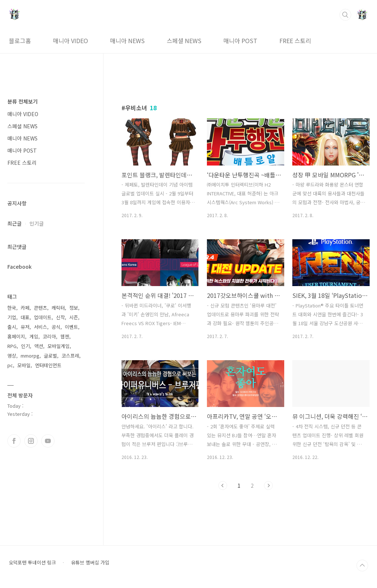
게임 (34, 336)
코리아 (49, 336)
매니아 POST (240, 41)
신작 (60, 317)
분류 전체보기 (22, 101)
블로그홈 (20, 41)
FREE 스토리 (295, 41)
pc (10, 365)
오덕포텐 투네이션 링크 (32, 563)
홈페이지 (16, 336)
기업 (12, 317)
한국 (12, 308)
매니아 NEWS (127, 41)
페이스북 (14, 441)
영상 (12, 356)
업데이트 (43, 317)
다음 (268, 486)
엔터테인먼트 (48, 365)
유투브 (48, 441)
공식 (56, 327)
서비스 (40, 327)
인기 (25, 346)
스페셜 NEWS (184, 41)
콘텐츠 (40, 308)
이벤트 (71, 327)
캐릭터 (58, 308)
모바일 (24, 365)
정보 (74, 308)
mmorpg (30, 356)
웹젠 (65, 336)
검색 (345, 15)
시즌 (74, 317)
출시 (12, 327)
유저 (25, 327)
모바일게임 (59, 346)
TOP (362, 566)
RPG (12, 346)
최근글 (15, 223)
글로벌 (50, 356)
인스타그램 (31, 441)
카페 (25, 308)
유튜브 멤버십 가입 (90, 563)
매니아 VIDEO (71, 41)
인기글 (37, 223)
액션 (39, 346)
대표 (25, 317)
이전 (223, 486)
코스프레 (70, 356)
